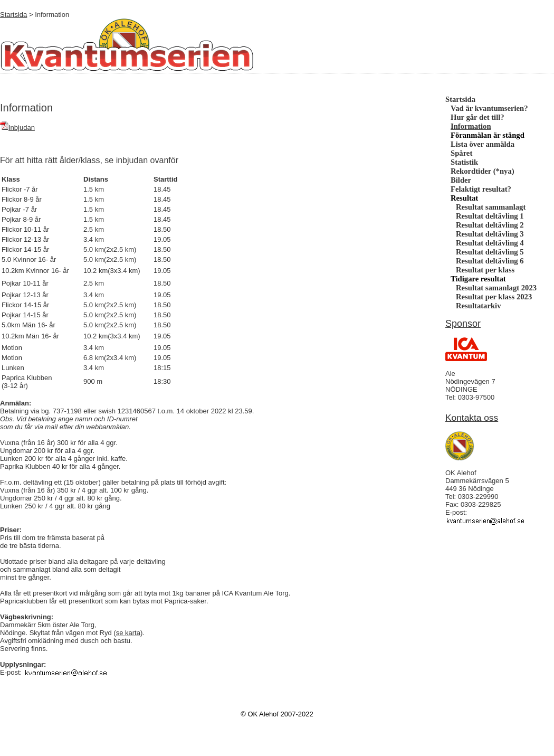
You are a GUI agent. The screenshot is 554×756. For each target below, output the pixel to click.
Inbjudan (17, 127)
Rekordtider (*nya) (483, 171)
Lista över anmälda (483, 144)
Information (471, 126)
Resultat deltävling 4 (490, 243)
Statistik (464, 162)
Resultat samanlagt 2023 (496, 288)
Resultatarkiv (479, 306)
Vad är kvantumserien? (489, 108)
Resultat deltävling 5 (490, 252)
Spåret (461, 153)
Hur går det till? (477, 117)
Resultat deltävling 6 (490, 261)
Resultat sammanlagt (491, 207)
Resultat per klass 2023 (494, 297)
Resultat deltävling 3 (490, 234)
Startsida (13, 15)
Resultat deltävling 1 (490, 216)
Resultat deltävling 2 (490, 225)
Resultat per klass (485, 270)
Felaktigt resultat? (481, 189)
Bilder (461, 180)
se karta (128, 633)
